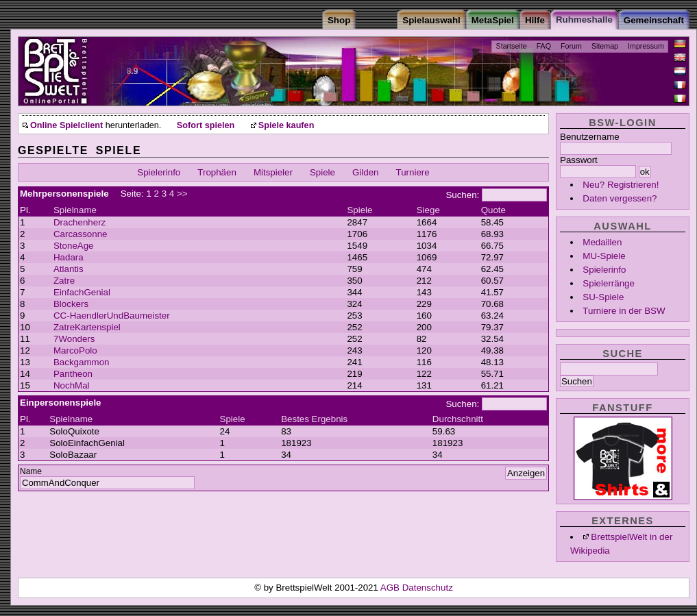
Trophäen (217, 172)
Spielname (75, 210)
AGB (391, 588)
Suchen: (462, 195)
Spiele (322, 172)
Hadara (69, 257)
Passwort (579, 160)
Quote (493, 210)
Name (31, 471)
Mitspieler (273, 172)
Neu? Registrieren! (621, 185)
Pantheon (73, 374)
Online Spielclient (66, 125)
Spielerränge (609, 283)
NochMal (72, 385)
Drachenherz (80, 222)
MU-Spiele (604, 256)
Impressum (646, 46)
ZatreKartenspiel (87, 327)
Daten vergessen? (620, 198)
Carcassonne (81, 234)
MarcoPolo (75, 350)
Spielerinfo (604, 270)
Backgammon (82, 362)
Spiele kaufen (286, 125)
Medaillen (602, 242)
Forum (571, 46)
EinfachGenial (82, 292)
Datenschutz (428, 588)
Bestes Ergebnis (314, 419)
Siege (428, 210)
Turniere (413, 172)
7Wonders (74, 339)
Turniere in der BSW (624, 311)
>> (182, 194)
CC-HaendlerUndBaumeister (112, 316)
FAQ (544, 46)
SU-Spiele (603, 297)
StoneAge (74, 246)
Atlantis (69, 269)
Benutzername (590, 137)
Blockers (71, 304)
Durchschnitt (458, 419)
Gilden (366, 172)
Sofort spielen (206, 125)
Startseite (512, 46)
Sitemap (605, 46)
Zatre (64, 281)
